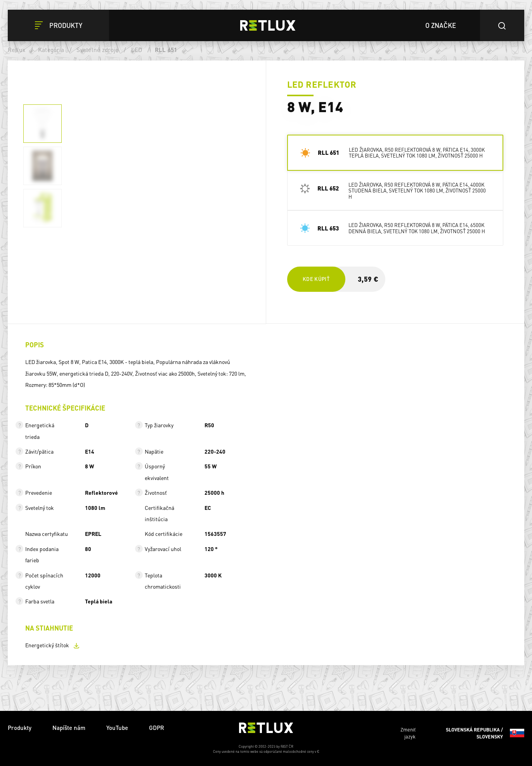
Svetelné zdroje (97, 50)
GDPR (157, 728)
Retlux (17, 50)
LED (137, 50)
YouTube (117, 728)
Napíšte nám (69, 728)
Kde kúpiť (316, 279)
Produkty (20, 728)
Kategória (51, 50)
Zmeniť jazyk (462, 733)
